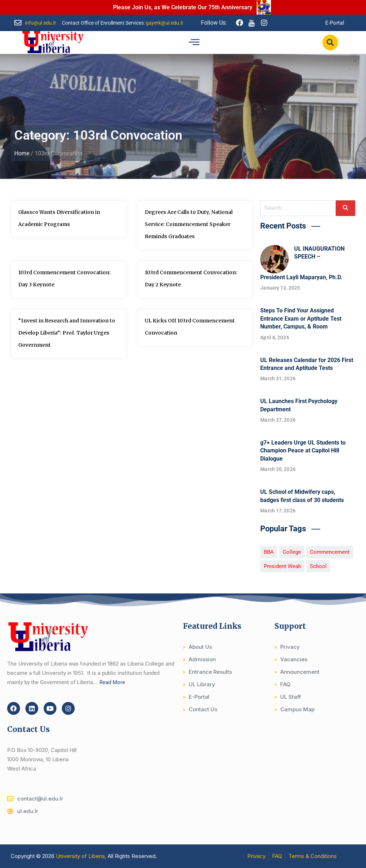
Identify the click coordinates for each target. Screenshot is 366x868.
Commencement (330, 552)
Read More (112, 682)
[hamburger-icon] (194, 42)
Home (22, 153)
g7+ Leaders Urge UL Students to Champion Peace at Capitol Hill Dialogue (303, 451)
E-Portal (335, 23)
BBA (269, 552)
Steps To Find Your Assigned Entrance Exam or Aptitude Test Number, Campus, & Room (301, 318)
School (318, 566)
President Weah (282, 566)
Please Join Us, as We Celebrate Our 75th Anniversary (183, 7)
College (292, 552)
